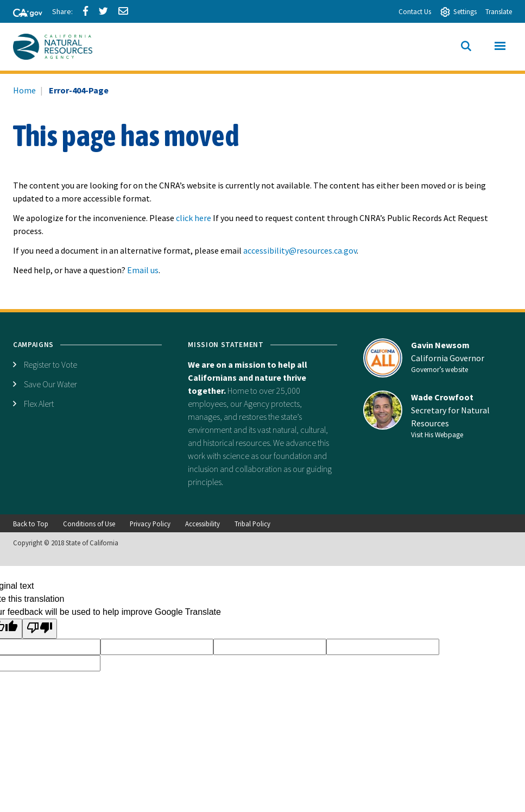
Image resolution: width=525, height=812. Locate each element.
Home (24, 90)
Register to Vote (50, 364)
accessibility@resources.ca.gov (300, 250)
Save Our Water (50, 384)
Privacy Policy (150, 524)
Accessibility (203, 524)
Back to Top (31, 524)
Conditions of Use (89, 524)
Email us (143, 270)
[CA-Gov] (23, 14)
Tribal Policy (252, 524)
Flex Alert (39, 404)
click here (194, 218)
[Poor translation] (40, 629)
